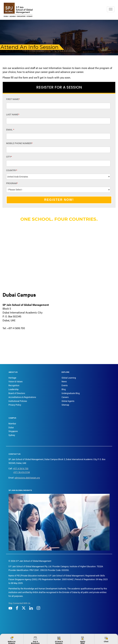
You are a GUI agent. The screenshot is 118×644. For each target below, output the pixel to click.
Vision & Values (16, 382)
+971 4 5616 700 (21, 469)
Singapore (13, 431)
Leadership (14, 389)
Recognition (14, 386)
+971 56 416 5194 (22, 472)
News (64, 382)
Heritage (12, 378)
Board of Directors (17, 393)
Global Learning (69, 378)
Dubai (11, 428)
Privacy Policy (15, 405)
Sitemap (65, 405)
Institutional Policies (18, 401)
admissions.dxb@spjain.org (27, 478)
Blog (64, 389)
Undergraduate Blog (71, 393)
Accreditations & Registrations (22, 397)
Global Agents (68, 401)
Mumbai (12, 424)
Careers (65, 397)
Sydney (12, 435)
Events (65, 386)
